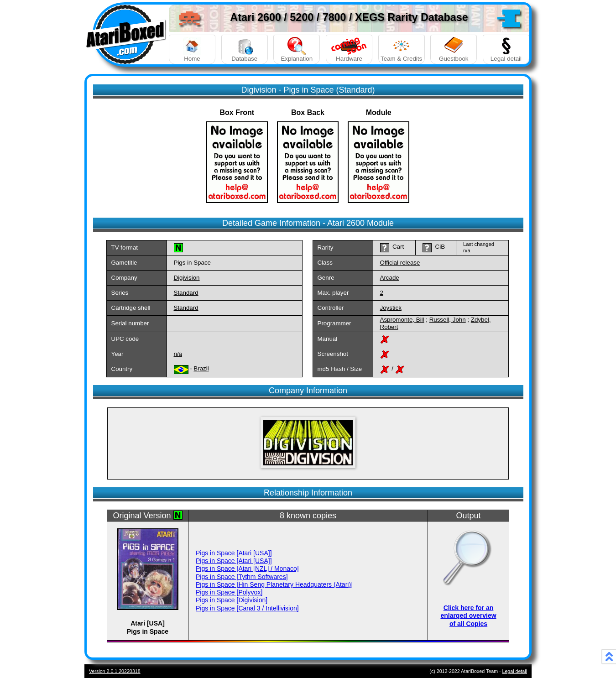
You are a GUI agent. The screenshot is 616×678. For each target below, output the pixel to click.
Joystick (391, 308)
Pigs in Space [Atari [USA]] (234, 553)
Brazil (201, 368)
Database (245, 50)
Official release (400, 263)
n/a (178, 354)
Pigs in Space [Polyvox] (229, 592)
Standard (186, 293)
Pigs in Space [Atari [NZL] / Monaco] (247, 568)
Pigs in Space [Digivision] (232, 600)
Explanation (297, 50)
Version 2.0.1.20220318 (115, 671)
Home (192, 50)
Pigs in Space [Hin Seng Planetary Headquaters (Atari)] (274, 584)
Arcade (390, 278)
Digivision (187, 278)
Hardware (349, 50)
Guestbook (454, 50)
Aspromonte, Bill (402, 320)
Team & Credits (402, 50)
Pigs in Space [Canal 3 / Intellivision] (247, 608)
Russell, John (448, 320)
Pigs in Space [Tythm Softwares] (242, 577)
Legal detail (506, 50)
